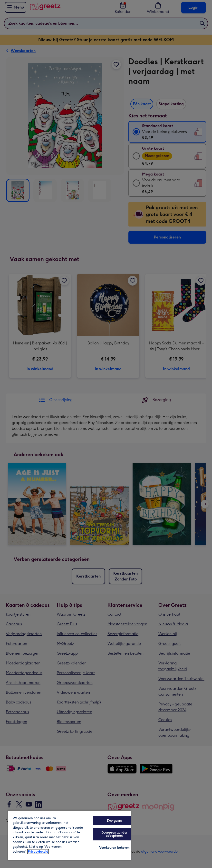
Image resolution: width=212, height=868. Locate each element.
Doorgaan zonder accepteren (114, 834)
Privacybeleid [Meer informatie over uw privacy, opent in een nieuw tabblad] (38, 852)
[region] (69, 835)
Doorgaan (114, 821)
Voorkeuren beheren (114, 848)
